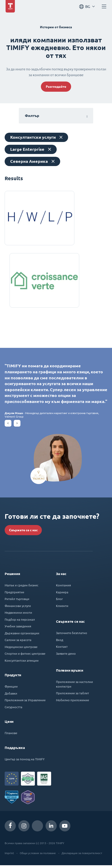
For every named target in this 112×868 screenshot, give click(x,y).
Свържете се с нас (23, 533)
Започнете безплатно (72, 636)
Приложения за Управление (25, 703)
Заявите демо (66, 656)
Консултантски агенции (22, 663)
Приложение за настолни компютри (74, 687)
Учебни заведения (18, 629)
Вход (60, 643)
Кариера (62, 595)
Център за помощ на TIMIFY (25, 762)
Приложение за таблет (72, 696)
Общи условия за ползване (38, 856)
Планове (11, 736)
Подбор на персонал (20, 622)
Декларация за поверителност (82, 856)
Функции (11, 689)
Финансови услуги (18, 609)
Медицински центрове (21, 649)
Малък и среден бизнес (21, 588)
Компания (63, 588)
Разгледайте (56, 87)
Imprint (9, 856)
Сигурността (13, 710)
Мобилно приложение (72, 703)
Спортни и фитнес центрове (25, 656)
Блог (59, 602)
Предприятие (14, 595)
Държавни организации (22, 636)
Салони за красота (18, 643)
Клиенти (62, 609)
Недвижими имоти (18, 615)
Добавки (11, 696)
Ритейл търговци (17, 602)
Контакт (62, 649)
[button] (8, 426)
